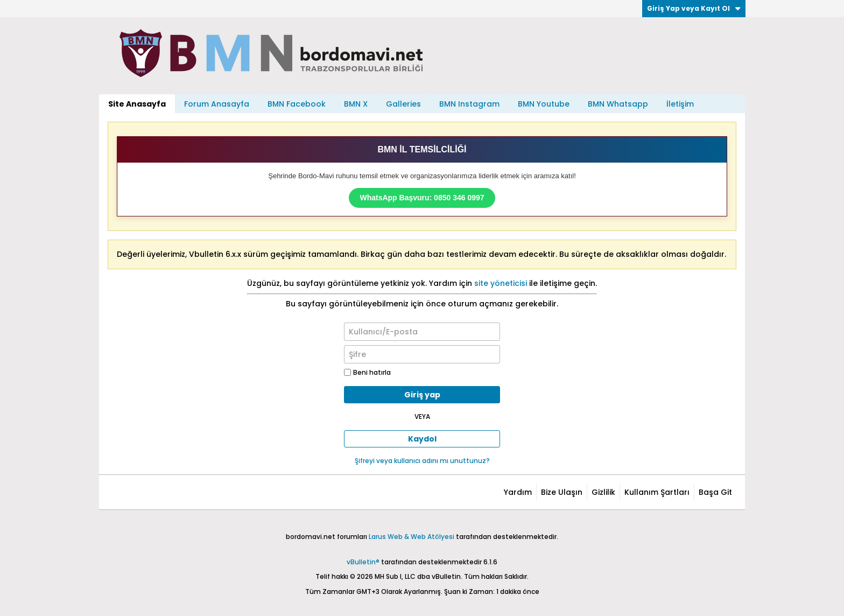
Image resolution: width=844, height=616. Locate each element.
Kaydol (422, 439)
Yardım (518, 492)
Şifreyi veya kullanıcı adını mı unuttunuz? (422, 461)
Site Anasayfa (137, 104)
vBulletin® (363, 562)
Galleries (403, 104)
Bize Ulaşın (562, 492)
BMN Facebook (297, 104)
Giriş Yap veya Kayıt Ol (694, 8)
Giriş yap (422, 395)
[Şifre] (422, 354)
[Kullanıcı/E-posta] (422, 332)
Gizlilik (603, 492)
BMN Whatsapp (618, 104)
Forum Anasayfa (217, 104)
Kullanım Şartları (657, 492)
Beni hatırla (367, 372)
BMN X (356, 104)
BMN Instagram (469, 104)
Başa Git (715, 492)
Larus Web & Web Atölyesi (412, 537)
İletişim (680, 104)
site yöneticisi (501, 283)
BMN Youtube (544, 104)
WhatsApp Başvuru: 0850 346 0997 (422, 198)
